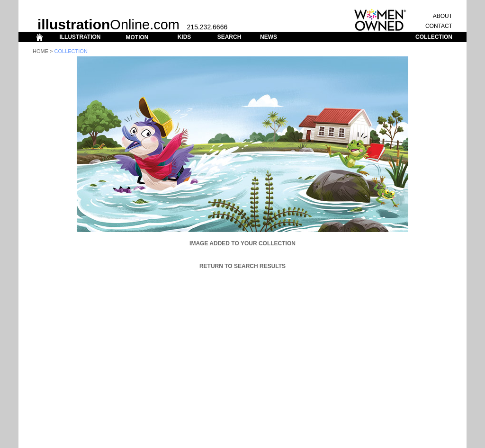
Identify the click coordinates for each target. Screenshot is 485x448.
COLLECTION (434, 37)
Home (40, 51)
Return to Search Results (242, 266)
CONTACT (439, 26)
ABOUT (443, 16)
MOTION (137, 37)
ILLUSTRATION (80, 37)
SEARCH (229, 37)
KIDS (184, 37)
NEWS (269, 37)
